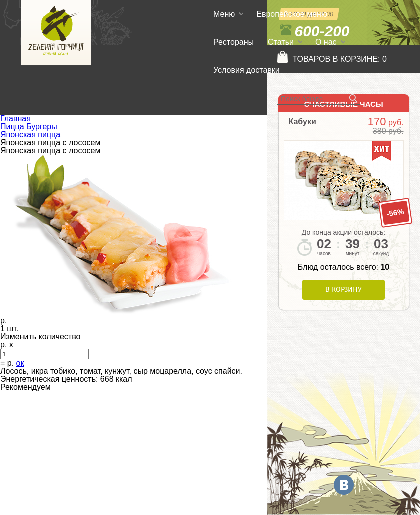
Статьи (281, 42)
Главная (15, 118)
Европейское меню (292, 14)
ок (20, 363)
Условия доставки (247, 70)
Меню (224, 14)
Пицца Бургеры (29, 126)
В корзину (344, 289)
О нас (326, 42)
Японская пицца (30, 135)
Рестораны (234, 42)
